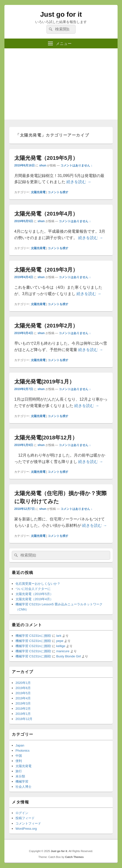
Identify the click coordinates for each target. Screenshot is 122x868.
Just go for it (61, 14)
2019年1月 (23, 714)
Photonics (23, 751)
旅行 (19, 771)
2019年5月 (23, 693)
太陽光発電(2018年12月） (46, 438)
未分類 (20, 776)
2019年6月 (23, 688)
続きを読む (79, 182)
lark (59, 636)
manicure (63, 651)
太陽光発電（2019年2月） (46, 326)
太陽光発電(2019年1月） (44, 382)
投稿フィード (25, 818)
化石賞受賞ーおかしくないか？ (38, 584)
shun (43, 165)
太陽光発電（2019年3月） (46, 270)
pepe (60, 641)
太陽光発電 (38, 192)
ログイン (22, 813)
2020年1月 (23, 683)
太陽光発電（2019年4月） (46, 214)
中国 (19, 756)
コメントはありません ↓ (76, 165)
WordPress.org (26, 829)
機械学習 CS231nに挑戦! (33, 636)
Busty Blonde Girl (68, 656)
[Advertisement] (61, 85)
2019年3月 (23, 703)
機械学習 (22, 781)
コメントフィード (28, 823)
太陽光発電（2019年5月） (46, 158)
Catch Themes (74, 857)
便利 (19, 761)
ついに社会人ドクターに (33, 589)
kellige (61, 646)
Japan (20, 745)
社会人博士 (23, 787)
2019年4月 (23, 698)
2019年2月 (23, 709)
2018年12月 (24, 719)
